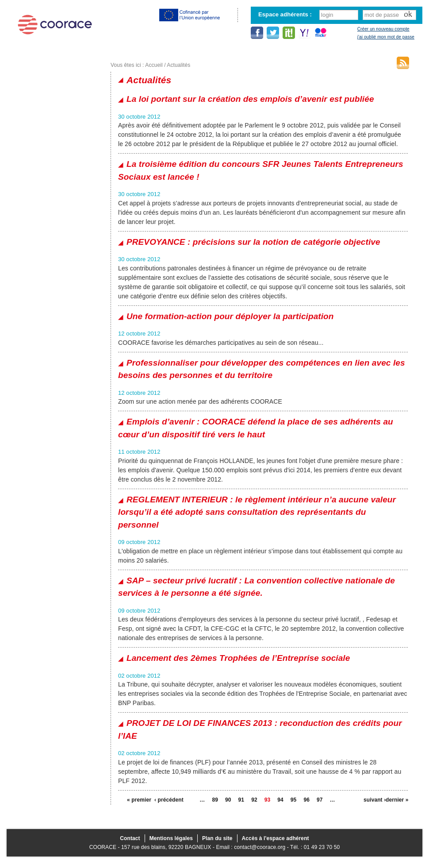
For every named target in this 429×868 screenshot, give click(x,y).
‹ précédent (165, 800)
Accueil (154, 65)
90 (228, 800)
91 (241, 800)
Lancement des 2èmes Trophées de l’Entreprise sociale (238, 658)
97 (320, 800)
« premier (138, 800)
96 (306, 800)
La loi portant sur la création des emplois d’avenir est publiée (250, 99)
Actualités (178, 65)
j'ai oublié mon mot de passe (386, 37)
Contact (130, 838)
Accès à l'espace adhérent (276, 838)
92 (254, 800)
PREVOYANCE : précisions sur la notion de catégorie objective (253, 242)
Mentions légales (171, 838)
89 (215, 800)
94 (280, 800)
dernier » (397, 800)
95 (294, 800)
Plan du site (217, 838)
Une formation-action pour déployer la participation (230, 316)
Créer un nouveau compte (383, 29)
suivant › (375, 800)
